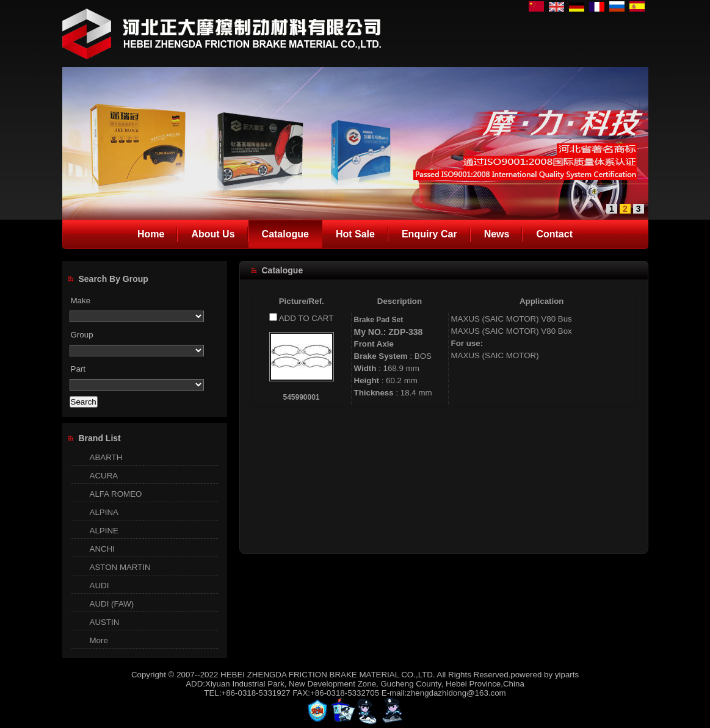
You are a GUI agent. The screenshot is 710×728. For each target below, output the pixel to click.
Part (78, 369)
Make (81, 301)
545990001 (301, 397)
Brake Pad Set (379, 320)
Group (82, 335)
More (99, 640)
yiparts (567, 675)
